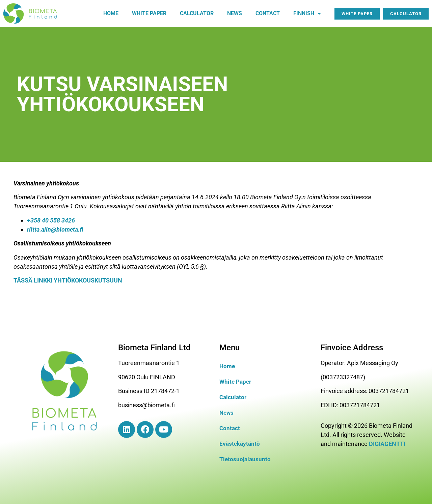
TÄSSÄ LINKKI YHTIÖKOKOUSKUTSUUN (68, 280)
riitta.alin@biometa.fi (55, 229)
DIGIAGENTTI (387, 444)
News (235, 13)
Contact (268, 13)
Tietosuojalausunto (246, 459)
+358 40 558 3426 (51, 220)
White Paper (236, 381)
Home (111, 13)
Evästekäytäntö (240, 443)
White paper (149, 13)
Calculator (197, 13)
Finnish (307, 13)
